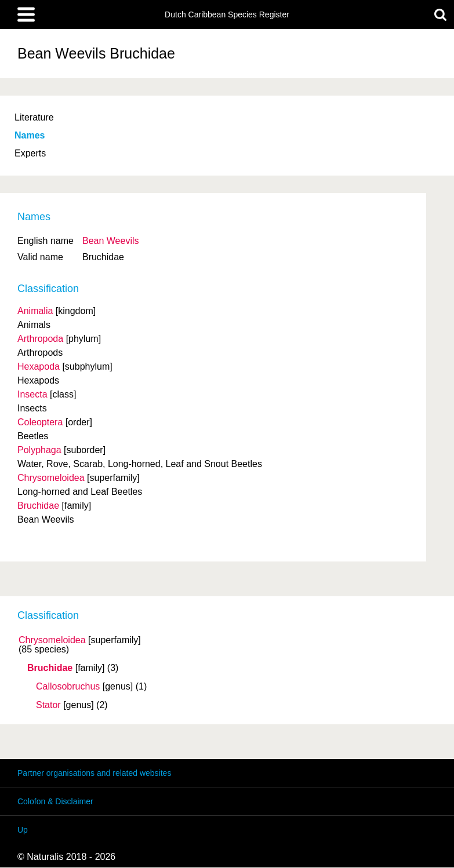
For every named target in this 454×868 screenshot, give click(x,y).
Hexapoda (39, 366)
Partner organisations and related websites (94, 773)
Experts (30, 153)
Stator (48, 705)
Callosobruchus (68, 687)
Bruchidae (50, 668)
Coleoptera (40, 422)
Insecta (32, 394)
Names (30, 135)
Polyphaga (39, 450)
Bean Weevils (111, 241)
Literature (34, 117)
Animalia (35, 311)
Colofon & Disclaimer (55, 801)
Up (23, 830)
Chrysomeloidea (52, 640)
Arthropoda (40, 339)
